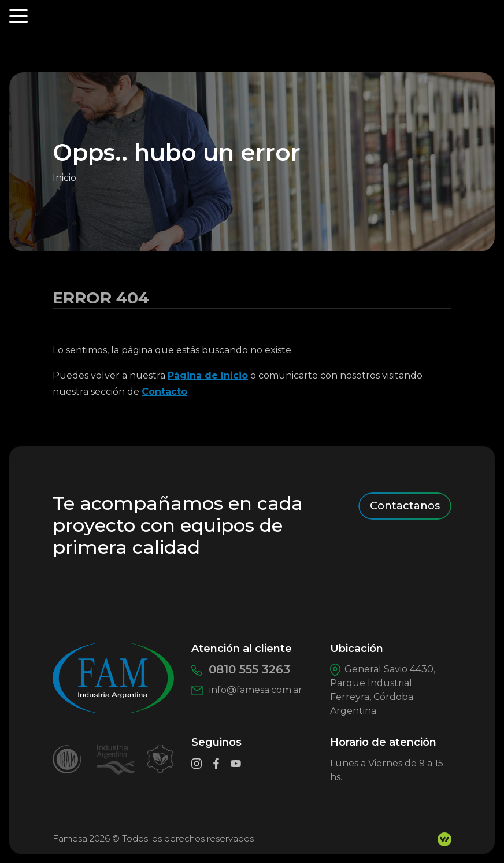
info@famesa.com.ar (247, 690)
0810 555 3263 (241, 669)
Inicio (64, 178)
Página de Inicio (208, 375)
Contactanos (405, 506)
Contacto (164, 392)
